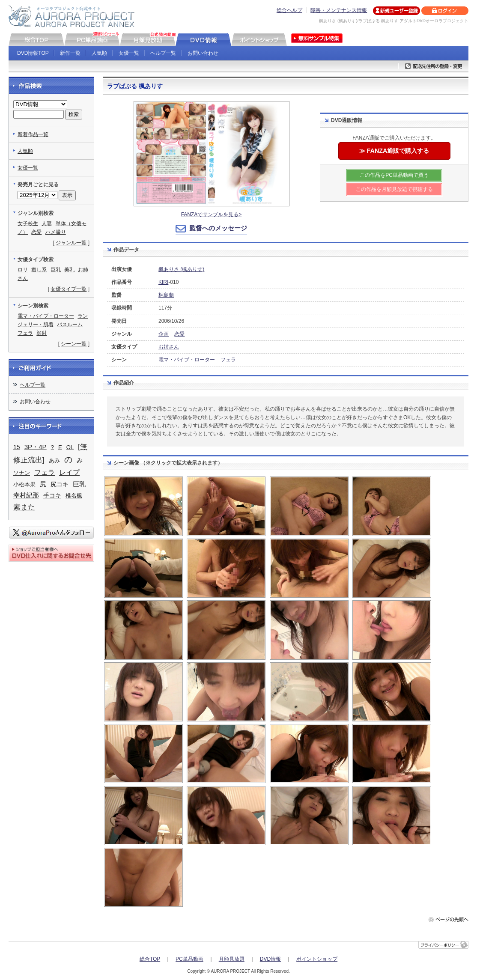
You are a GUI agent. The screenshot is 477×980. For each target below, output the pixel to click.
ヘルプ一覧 (163, 53)
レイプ (69, 472)
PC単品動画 (189, 959)
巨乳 (56, 270)
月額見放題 (232, 959)
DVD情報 (270, 959)
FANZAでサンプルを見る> (212, 214)
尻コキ (60, 484)
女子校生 (28, 223)
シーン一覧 (74, 344)
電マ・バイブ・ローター (187, 360)
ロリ (23, 270)
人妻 (47, 223)
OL (70, 447)
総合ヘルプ (289, 10)
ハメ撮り (56, 232)
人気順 (99, 53)
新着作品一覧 (33, 134)
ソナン (22, 473)
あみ (54, 460)
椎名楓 (74, 496)
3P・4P (36, 447)
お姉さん (169, 347)
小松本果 (24, 484)
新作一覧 (70, 53)
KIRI (163, 282)
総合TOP (150, 959)
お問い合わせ (203, 53)
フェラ (228, 360)
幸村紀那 (26, 495)
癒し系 (39, 270)
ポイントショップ (317, 959)
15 (17, 447)
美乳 (69, 270)
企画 (164, 334)
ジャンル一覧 (71, 243)
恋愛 (179, 334)
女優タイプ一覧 (69, 289)
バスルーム (70, 325)
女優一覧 (129, 53)
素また (24, 507)
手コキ (52, 495)
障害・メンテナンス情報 (339, 10)
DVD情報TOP (33, 53)
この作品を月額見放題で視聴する (394, 189)
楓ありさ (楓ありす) (181, 269)
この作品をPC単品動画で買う (394, 175)
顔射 (42, 333)
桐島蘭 (166, 295)
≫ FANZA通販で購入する (394, 151)
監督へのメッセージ (218, 228)
